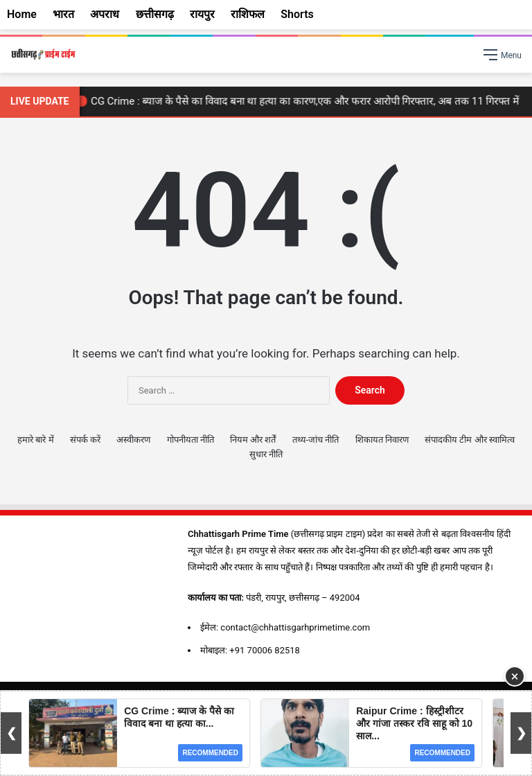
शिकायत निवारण (382, 440)
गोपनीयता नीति (190, 440)
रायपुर (202, 14)
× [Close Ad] (515, 676)
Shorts (297, 14)
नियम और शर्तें (253, 440)
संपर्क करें (85, 440)
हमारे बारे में (35, 440)
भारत (63, 14)
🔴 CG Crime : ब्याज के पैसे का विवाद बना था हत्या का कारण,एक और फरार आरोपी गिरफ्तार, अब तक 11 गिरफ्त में (300, 101)
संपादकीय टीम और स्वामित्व (470, 440)
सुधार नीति (266, 454)
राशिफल (248, 14)
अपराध (105, 14)
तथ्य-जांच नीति (316, 440)
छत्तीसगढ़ (155, 14)
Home (22, 14)
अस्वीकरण (133, 440)
